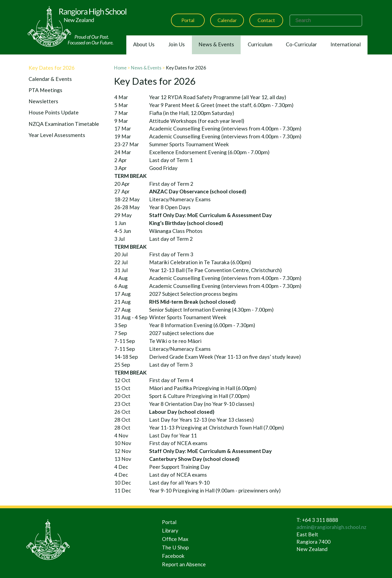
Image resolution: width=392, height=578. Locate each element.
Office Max (175, 539)
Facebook (173, 556)
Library (170, 530)
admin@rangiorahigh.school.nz (331, 527)
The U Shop (175, 547)
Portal (188, 20)
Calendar (227, 20)
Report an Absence (184, 564)
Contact (266, 20)
